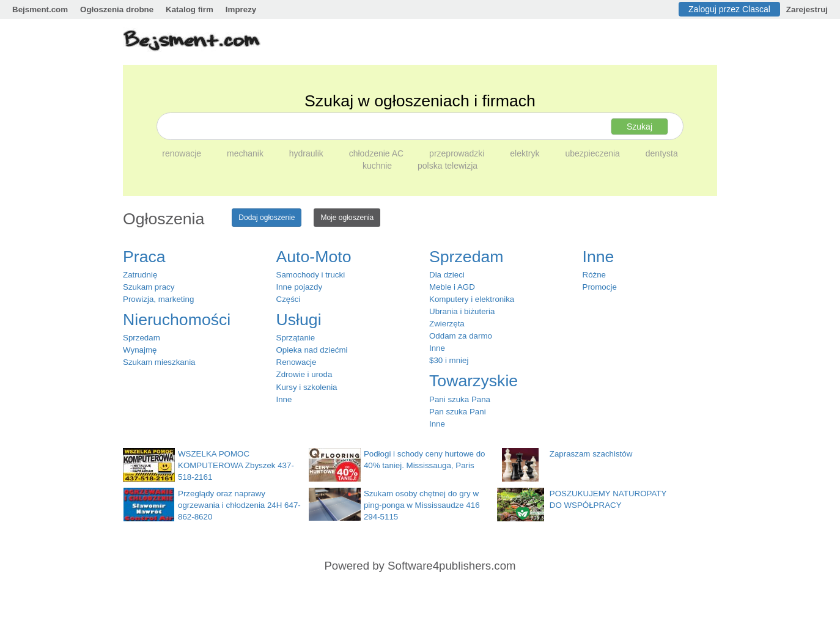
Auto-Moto (314, 257)
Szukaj (639, 127)
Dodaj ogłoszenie (267, 218)
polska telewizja (448, 166)
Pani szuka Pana (460, 399)
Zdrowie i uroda (304, 374)
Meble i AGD (452, 287)
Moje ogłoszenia (347, 218)
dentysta (662, 153)
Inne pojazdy (300, 287)
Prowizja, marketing (158, 299)
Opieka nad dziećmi (312, 350)
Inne (284, 399)
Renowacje (297, 362)
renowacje (183, 153)
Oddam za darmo (461, 336)
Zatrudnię (140, 275)
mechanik (246, 153)
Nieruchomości (177, 320)
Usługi (299, 320)
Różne (595, 275)
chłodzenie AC (378, 153)
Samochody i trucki (311, 275)
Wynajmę (140, 350)
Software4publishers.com (451, 566)
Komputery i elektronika (472, 299)
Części (289, 299)
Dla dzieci (447, 275)
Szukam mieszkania (159, 362)
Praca (144, 257)
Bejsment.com (40, 9)
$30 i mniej (449, 360)
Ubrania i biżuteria (462, 311)
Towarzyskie (473, 381)
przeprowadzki (458, 153)
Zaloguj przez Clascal (729, 9)
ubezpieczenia (593, 153)
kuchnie (378, 166)
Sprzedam (142, 338)
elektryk (526, 153)
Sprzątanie (296, 338)
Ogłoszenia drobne (117, 9)
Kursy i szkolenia (307, 387)
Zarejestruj (807, 9)
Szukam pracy (149, 287)
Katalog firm (190, 9)
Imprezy (241, 9)
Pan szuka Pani (458, 412)
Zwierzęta (447, 324)
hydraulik (308, 153)
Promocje (600, 287)
